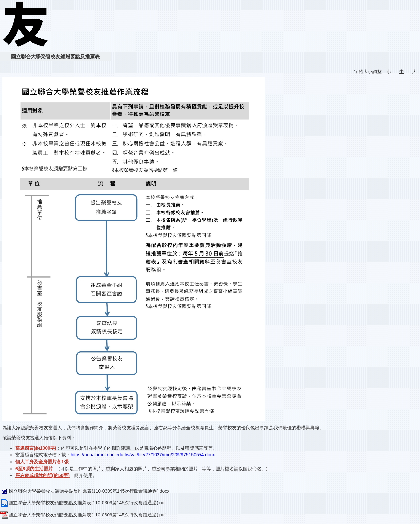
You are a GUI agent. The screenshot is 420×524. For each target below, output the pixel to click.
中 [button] (402, 72)
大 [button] (414, 72)
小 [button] (389, 72)
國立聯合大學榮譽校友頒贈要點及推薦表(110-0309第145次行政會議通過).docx (85, 491)
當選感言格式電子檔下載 (41, 455)
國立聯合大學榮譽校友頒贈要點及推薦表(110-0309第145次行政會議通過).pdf (83, 515)
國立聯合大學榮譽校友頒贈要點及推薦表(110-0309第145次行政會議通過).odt (83, 503)
